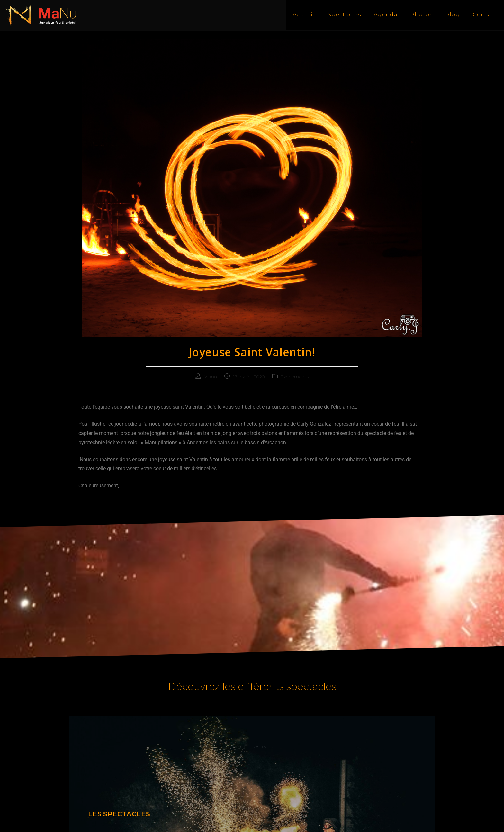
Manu (210, 377)
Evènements (295, 377)
